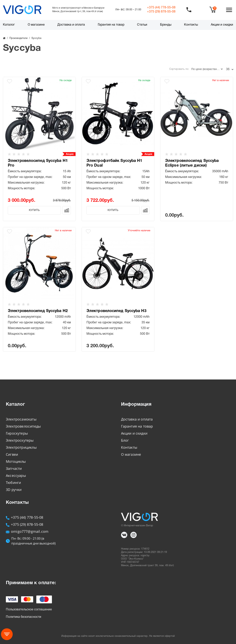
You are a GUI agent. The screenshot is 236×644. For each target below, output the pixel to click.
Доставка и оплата (71, 25)
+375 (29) (161, 12)
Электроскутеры (20, 440)
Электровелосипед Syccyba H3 (116, 311)
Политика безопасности (24, 617)
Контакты (191, 25)
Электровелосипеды (23, 426)
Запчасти (14, 468)
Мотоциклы (16, 461)
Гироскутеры (17, 433)
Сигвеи (12, 454)
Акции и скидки (222, 25)
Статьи (142, 25)
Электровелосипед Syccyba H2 (38, 311)
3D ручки (14, 490)
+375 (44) (161, 8)
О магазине (36, 25)
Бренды (166, 25)
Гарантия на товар (111, 25)
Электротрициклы (21, 447)
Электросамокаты (21, 419)
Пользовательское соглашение (29, 610)
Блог (125, 440)
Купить (34, 210)
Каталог (9, 25)
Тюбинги (13, 483)
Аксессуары (16, 475)
